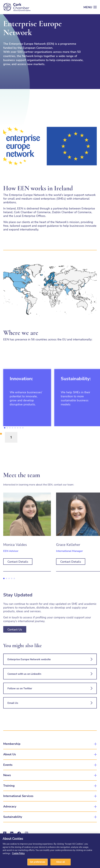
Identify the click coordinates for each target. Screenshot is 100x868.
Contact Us (15, 643)
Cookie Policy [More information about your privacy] (18, 853)
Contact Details (18, 575)
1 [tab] (5, 428)
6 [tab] (18, 428)
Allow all (60, 862)
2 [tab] (7, 428)
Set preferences (37, 862)
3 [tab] (10, 428)
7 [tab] (20, 428)
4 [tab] (12, 428)
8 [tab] (23, 428)
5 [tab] (15, 428)
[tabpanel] (27, 411)
